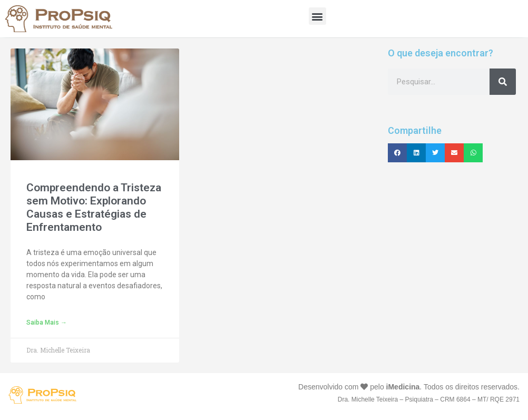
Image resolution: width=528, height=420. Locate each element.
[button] (317, 16)
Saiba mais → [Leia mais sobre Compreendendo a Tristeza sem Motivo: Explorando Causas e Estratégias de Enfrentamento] (47, 323)
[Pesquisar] (503, 82)
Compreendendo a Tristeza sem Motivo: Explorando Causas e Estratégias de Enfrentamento (94, 208)
